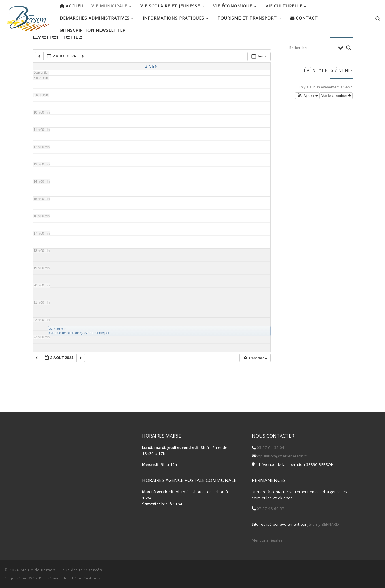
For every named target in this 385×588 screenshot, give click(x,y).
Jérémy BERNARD (323, 524)
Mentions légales (267, 540)
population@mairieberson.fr (281, 456)
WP (32, 578)
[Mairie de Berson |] (28, 17)
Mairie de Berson (38, 570)
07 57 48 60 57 (270, 509)
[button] (255, 376)
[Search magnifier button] (349, 66)
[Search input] (312, 66)
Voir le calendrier (336, 114)
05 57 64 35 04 (270, 448)
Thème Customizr (86, 578)
